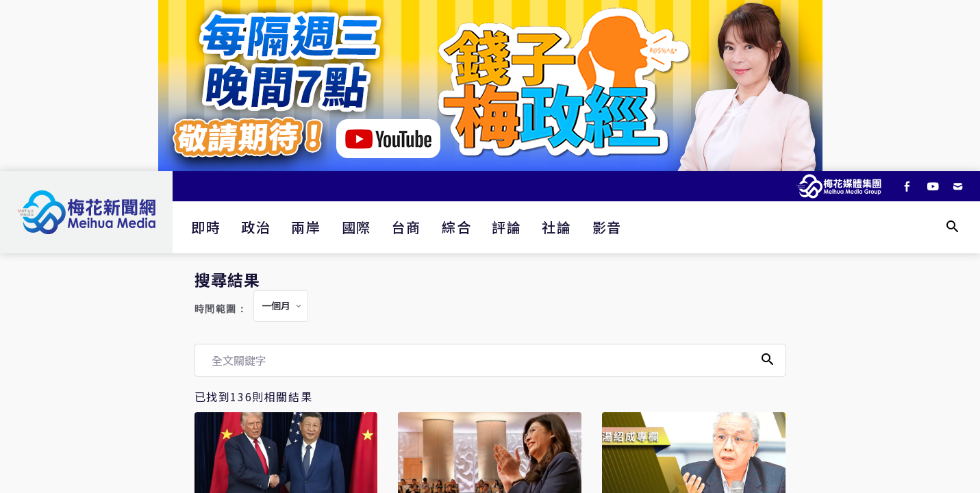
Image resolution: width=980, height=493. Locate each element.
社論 (556, 227)
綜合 (456, 227)
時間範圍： (221, 309)
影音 (607, 227)
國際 (356, 227)
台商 (406, 227)
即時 (206, 227)
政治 (256, 227)
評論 (506, 227)
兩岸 (306, 227)
